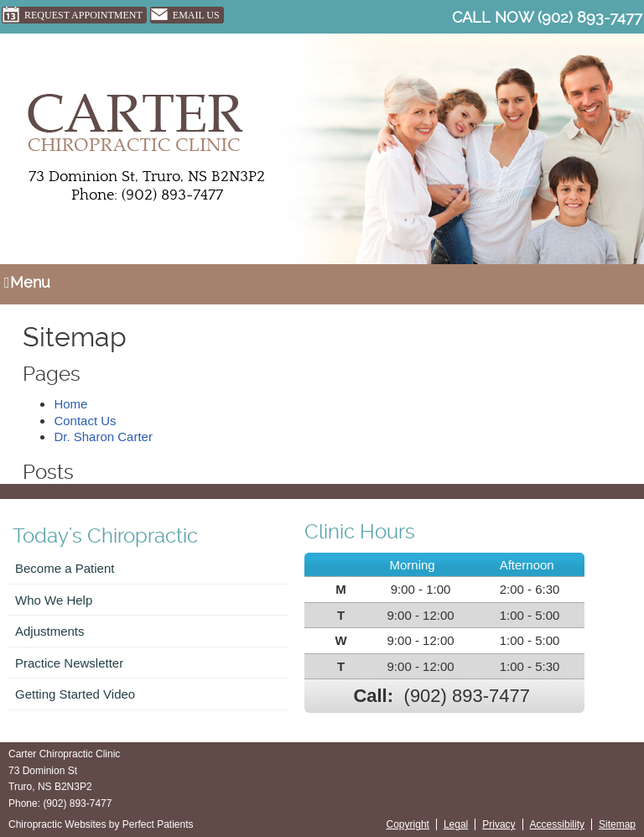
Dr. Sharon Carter (103, 437)
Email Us (185, 15)
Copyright (408, 824)
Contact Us (85, 421)
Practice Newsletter (69, 663)
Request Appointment (72, 15)
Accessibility (557, 824)
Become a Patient (65, 568)
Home (70, 404)
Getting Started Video (75, 694)
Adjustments (50, 631)
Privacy (499, 824)
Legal (456, 824)
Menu (27, 282)
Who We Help (54, 600)
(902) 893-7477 (590, 17)
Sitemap (617, 824)
